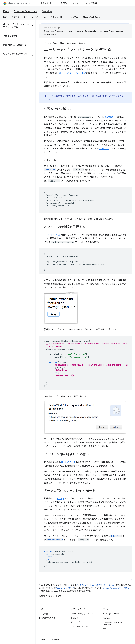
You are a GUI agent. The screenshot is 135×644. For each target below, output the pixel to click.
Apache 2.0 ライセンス (65, 588)
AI (45, 17)
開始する (15, 17)
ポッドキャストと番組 (80, 626)
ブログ (75, 3)
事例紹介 (64, 3)
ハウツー (36, 17)
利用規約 (42, 640)
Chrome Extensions (26, 11)
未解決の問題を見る (47, 618)
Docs (6, 11)
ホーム (47, 43)
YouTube (106, 618)
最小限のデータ (68, 462)
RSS (104, 629)
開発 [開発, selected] (26, 17)
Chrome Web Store (91, 17)
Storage (61, 499)
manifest (109, 117)
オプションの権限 (52, 235)
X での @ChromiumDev (113, 614)
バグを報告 (43, 614)
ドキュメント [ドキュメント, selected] (46, 3)
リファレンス (56, 17)
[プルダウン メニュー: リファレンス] (65, 17)
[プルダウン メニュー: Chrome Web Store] (103, 17)
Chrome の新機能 (90, 3)
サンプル (74, 17)
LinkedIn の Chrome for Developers (113, 623)
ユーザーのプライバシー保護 (73, 73)
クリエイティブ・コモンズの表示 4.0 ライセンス (95, 585)
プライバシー (54, 640)
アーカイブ (75, 622)
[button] (16, 26)
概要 (5, 17)
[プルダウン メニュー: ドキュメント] (55, 3)
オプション (104, 149)
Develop (47, 11)
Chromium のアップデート (82, 614)
